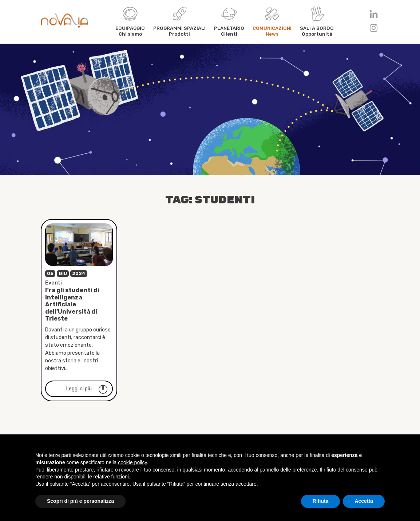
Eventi (54, 285)
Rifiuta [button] (321, 501)
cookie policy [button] (132, 462)
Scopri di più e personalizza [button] (80, 501)
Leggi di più (87, 392)
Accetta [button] (364, 501)
